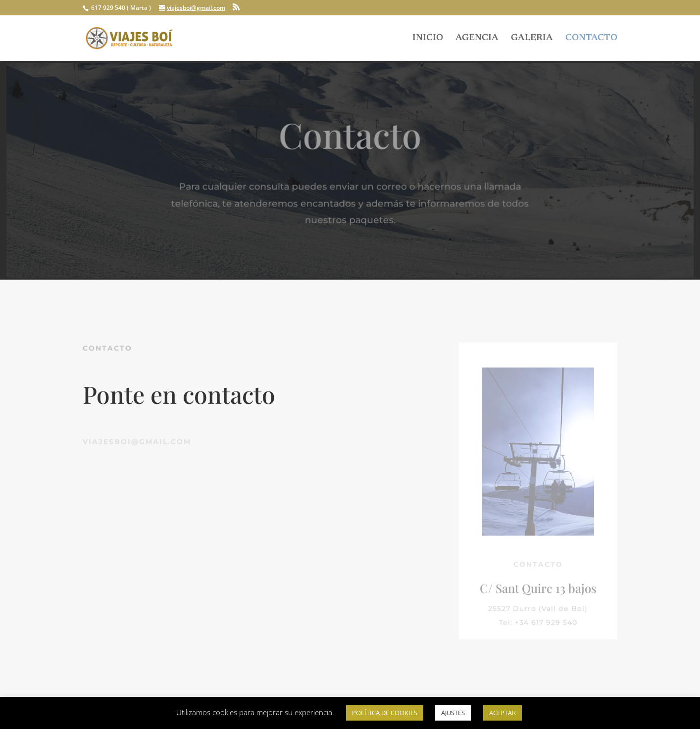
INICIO (428, 39)
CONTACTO (591, 39)
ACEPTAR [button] (502, 713)
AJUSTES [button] (453, 713)
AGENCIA (477, 39)
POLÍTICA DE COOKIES (385, 713)
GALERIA (532, 39)
